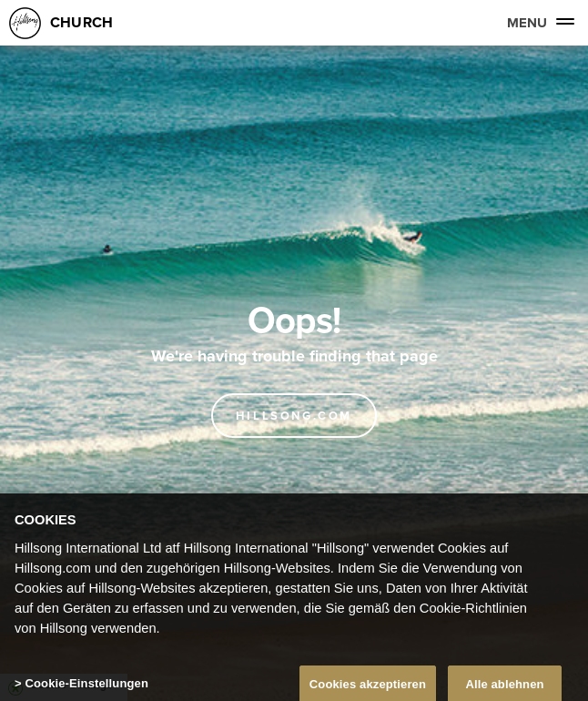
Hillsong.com (294, 416)
